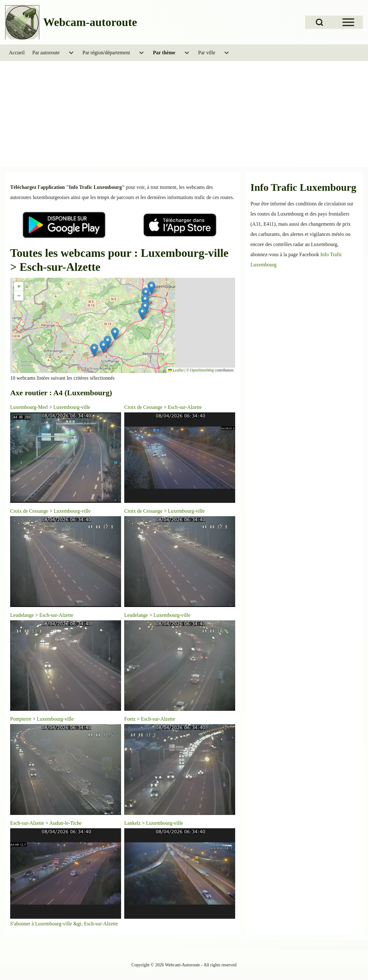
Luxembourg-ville (72, 407)
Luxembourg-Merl (29, 407)
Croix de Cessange (143, 407)
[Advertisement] (184, 119)
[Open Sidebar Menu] (348, 22)
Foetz (130, 719)
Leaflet (176, 370)
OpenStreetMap (202, 370)
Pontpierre (21, 719)
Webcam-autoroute (90, 22)
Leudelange (22, 615)
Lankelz (133, 823)
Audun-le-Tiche (65, 823)
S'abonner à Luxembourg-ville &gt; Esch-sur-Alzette (64, 924)
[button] (151, 288)
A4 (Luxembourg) (83, 393)
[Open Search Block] (319, 22)
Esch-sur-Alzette (185, 407)
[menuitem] (17, 53)
